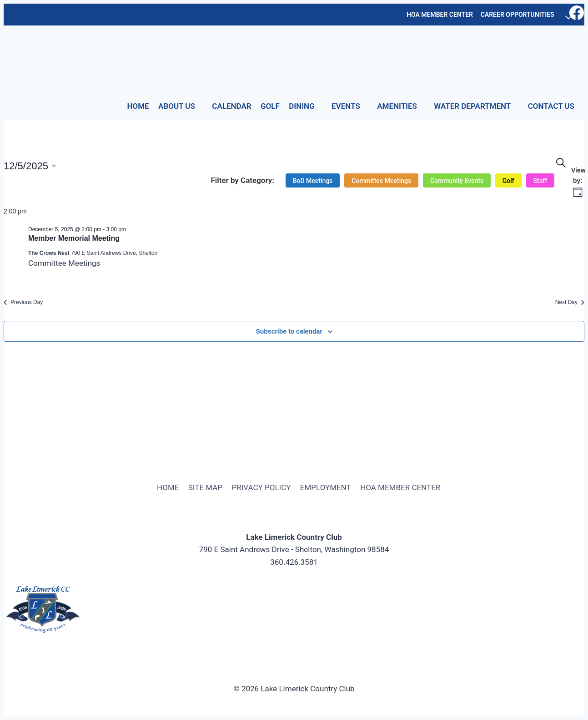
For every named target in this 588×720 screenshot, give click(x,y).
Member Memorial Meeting (74, 238)
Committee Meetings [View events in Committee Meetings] (381, 181)
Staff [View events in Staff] (540, 181)
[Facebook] (577, 15)
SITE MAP (205, 487)
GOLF (270, 106)
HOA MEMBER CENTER (440, 15)
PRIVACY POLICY (261, 487)
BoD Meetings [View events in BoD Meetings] (312, 181)
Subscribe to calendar (289, 331)
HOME (138, 106)
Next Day (570, 302)
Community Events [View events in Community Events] (456, 181)
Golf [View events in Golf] (508, 181)
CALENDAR (231, 106)
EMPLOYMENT (326, 487)
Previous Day (23, 302)
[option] (312, 181)
